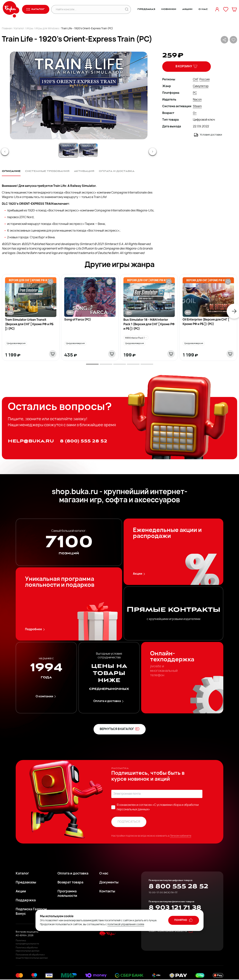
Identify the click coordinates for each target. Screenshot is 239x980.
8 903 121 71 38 (175, 908)
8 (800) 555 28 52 (84, 441)
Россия (205, 80)
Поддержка (26, 900)
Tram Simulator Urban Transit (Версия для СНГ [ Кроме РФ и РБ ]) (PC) (29, 324)
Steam (197, 106)
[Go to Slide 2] (88, 150)
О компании (46, 696)
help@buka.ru (31, 441)
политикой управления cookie (126, 925)
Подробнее (35, 630)
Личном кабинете (181, 836)
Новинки (169, 9)
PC (195, 93)
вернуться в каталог (120, 729)
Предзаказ (146, 9)
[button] (78, 95)
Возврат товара (70, 883)
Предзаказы (26, 883)
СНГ (196, 80)
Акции (187, 9)
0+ (195, 113)
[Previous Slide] (5, 152)
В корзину (187, 66)
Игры (30, 29)
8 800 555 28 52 (178, 886)
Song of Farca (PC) (78, 320)
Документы (109, 883)
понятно (184, 920)
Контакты (107, 892)
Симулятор (201, 86)
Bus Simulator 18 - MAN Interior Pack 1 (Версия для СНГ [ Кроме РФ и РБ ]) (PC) (149, 324)
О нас (203, 9)
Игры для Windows (47, 29)
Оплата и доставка (109, 701)
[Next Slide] (153, 152)
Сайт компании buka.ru (171, 931)
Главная (7, 29)
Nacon (197, 100)
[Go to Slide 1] (69, 150)
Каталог (19, 29)
